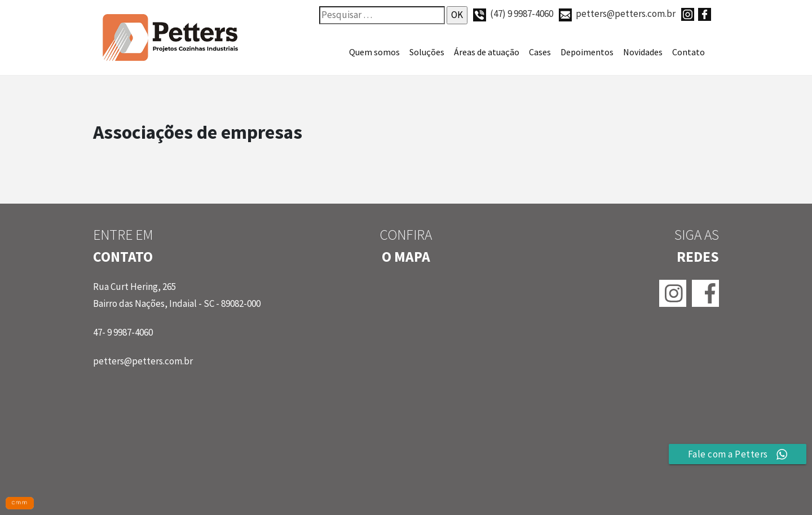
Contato (689, 52)
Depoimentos (587, 52)
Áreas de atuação (487, 52)
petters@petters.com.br (617, 14)
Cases (540, 52)
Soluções (427, 52)
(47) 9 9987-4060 (513, 14)
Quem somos (374, 52)
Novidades (643, 52)
